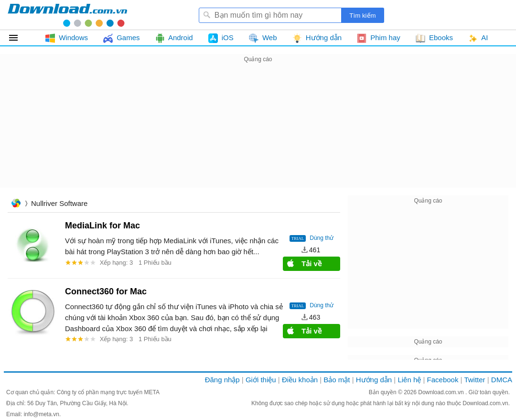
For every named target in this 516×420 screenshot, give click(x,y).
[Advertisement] (258, 132)
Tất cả (19, 38)
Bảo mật (337, 380)
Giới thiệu (261, 380)
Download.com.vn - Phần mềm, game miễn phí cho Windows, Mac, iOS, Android (67, 15)
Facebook (443, 380)
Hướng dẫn (374, 380)
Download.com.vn (442, 392)
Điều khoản (300, 380)
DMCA (502, 380)
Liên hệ (409, 380)
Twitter (474, 380)
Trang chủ (16, 204)
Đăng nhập (222, 380)
